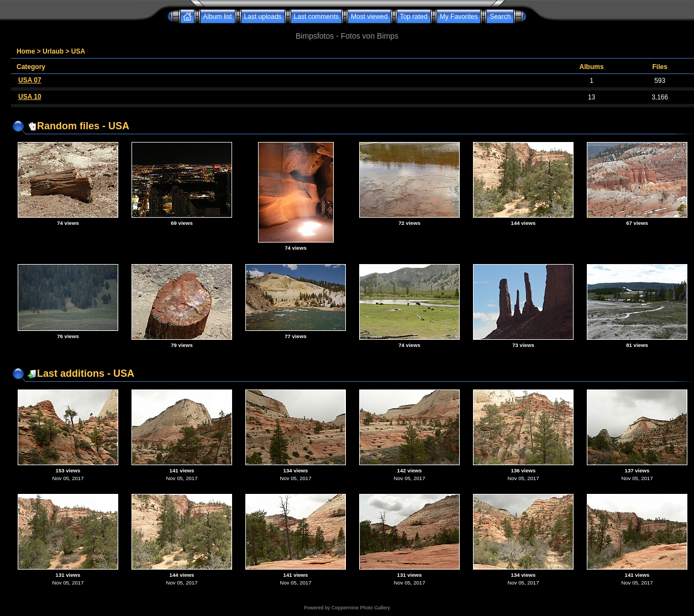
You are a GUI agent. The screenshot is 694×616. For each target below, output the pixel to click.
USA (78, 51)
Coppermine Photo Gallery (361, 608)
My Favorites (459, 17)
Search (500, 17)
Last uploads (263, 17)
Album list (218, 17)
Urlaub (53, 51)
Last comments (316, 17)
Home (26, 51)
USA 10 (30, 97)
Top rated (414, 17)
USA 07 (30, 80)
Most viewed (369, 17)
